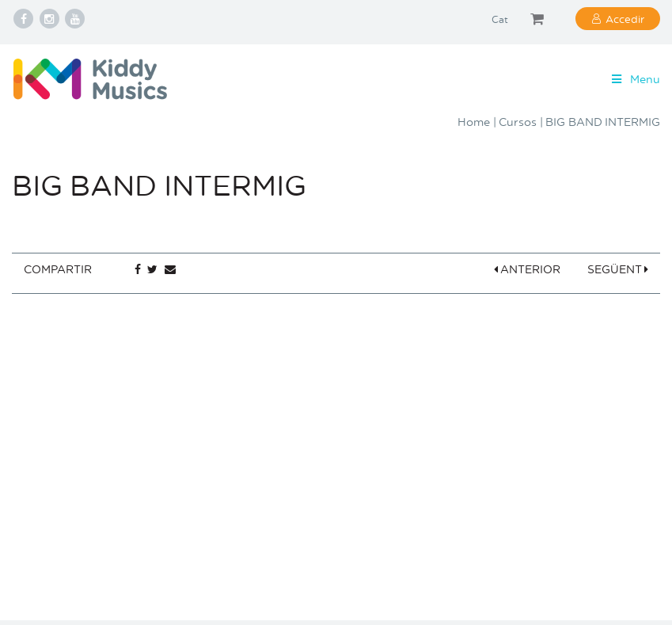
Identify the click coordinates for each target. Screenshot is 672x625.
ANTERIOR (528, 269)
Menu (634, 79)
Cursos (518, 122)
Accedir (625, 19)
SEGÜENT (618, 269)
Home (474, 122)
